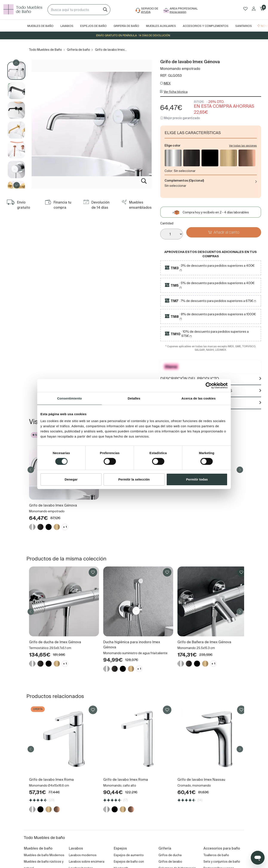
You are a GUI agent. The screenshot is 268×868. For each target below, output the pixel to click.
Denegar (71, 479)
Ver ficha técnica (176, 92)
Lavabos (67, 26)
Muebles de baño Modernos (44, 855)
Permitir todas (197, 479)
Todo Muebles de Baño (45, 50)
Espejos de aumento (129, 855)
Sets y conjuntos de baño (222, 862)
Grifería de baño (126, 26)
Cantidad (167, 223)
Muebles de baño (40, 26)
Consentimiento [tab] (70, 398)
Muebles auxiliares (161, 26)
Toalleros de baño (216, 855)
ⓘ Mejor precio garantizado (180, 118)
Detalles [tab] (134, 398)
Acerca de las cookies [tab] (199, 398)
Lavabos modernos (83, 855)
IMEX (167, 83)
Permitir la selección (134, 479)
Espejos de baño (93, 26)
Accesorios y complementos (206, 26)
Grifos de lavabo (170, 862)
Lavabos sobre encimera (87, 862)
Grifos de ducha (170, 855)
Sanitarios (244, 26)
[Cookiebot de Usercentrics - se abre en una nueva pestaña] (209, 385)
